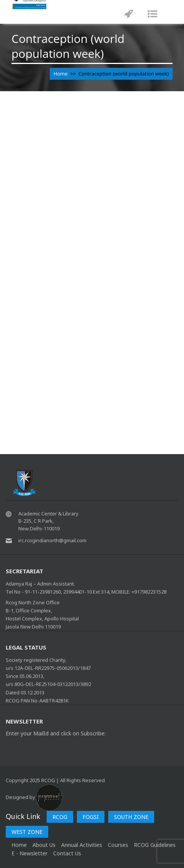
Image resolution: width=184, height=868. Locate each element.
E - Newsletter (29, 853)
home (19, 845)
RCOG (60, 817)
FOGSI (91, 817)
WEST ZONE (27, 832)
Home (61, 74)
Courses (118, 845)
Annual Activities (82, 845)
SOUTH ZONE (131, 817)
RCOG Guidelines (155, 845)
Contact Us (67, 853)
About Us (44, 845)
